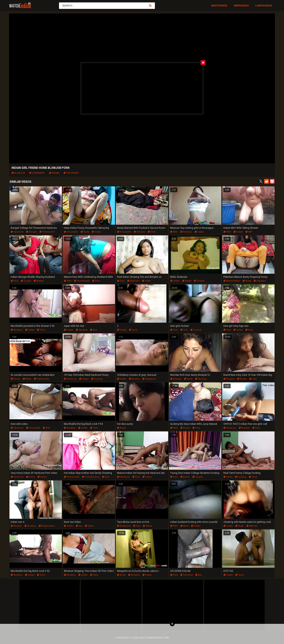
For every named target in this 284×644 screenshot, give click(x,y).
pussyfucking (91, 477)
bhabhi (39, 281)
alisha (147, 526)
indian (54, 173)
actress (134, 379)
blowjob (18, 173)
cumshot (187, 575)
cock (133, 330)
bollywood (149, 379)
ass (198, 575)
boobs (16, 379)
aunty (85, 232)
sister (146, 281)
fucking (97, 379)
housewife (71, 232)
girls (184, 330)
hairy (94, 575)
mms (184, 526)
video (89, 526)
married (252, 526)
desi (15, 281)
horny (31, 477)
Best (215, 6)
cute (253, 379)
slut (93, 330)
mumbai (201, 379)
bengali (31, 232)
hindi (152, 232)
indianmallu (42, 379)
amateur (186, 232)
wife (174, 232)
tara (137, 526)
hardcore (17, 232)
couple (26, 281)
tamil (253, 477)
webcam (133, 281)
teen (41, 330)
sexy (249, 330)
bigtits (187, 281)
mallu (27, 379)
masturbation (232, 281)
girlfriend (71, 173)
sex (79, 526)
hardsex (139, 232)
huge (240, 526)
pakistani (260, 281)
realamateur (47, 526)
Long (259, 6)
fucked (196, 330)
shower (199, 281)
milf (249, 232)
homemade (37, 173)
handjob (82, 330)
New (237, 6)
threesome (47, 232)
